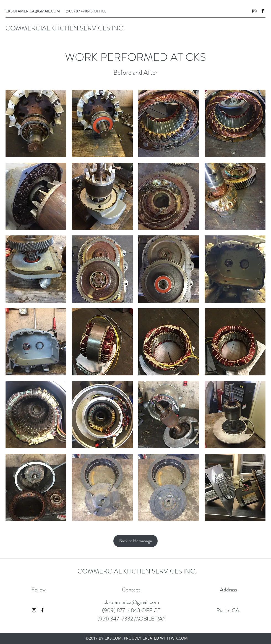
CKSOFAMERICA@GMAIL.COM (33, 11)
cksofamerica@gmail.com (131, 602)
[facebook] (263, 11)
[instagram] (254, 11)
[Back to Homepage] (135, 541)
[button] (36, 124)
